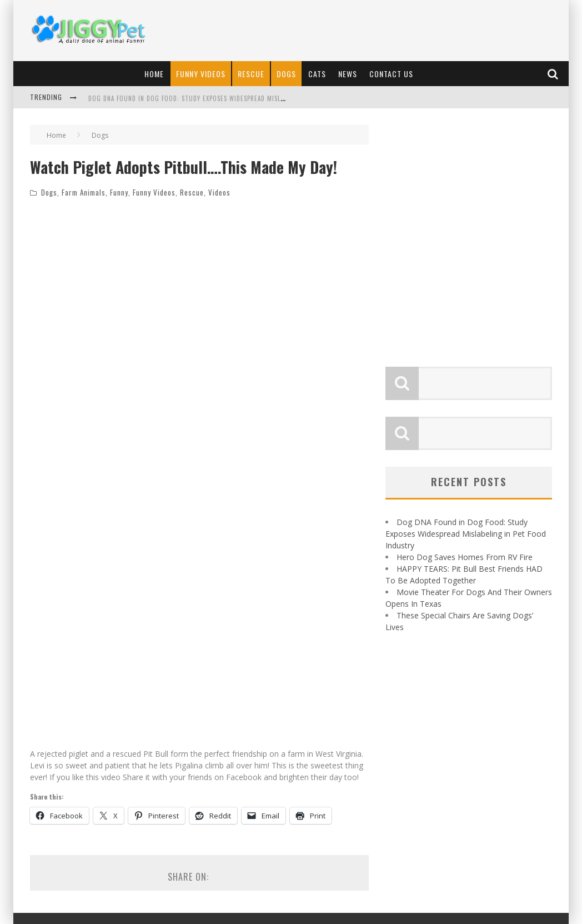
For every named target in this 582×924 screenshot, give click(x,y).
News (348, 74)
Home (154, 74)
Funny (119, 192)
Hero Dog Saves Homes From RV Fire (465, 557)
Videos (219, 192)
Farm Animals (84, 192)
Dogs (286, 74)
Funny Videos (201, 74)
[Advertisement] (361, 31)
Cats (317, 74)
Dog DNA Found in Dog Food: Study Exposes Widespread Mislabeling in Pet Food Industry (231, 98)
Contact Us (391, 74)
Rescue (251, 74)
